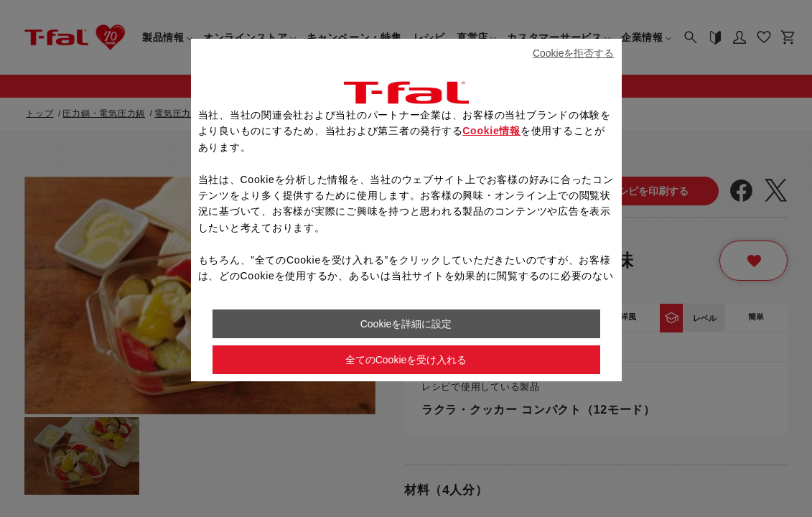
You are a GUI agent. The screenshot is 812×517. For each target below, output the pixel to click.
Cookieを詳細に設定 (406, 324)
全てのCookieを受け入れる (406, 360)
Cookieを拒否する (574, 53)
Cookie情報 (491, 131)
